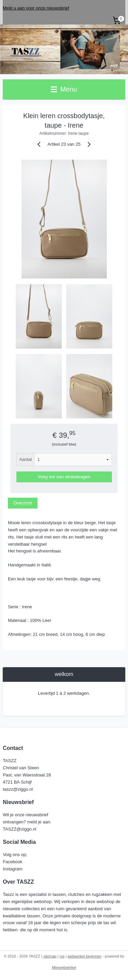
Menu (64, 89)
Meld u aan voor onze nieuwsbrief (36, 8)
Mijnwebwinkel (64, 967)
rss (62, 956)
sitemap (50, 956)
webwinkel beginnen (84, 956)
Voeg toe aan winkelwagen (64, 477)
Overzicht (23, 503)
